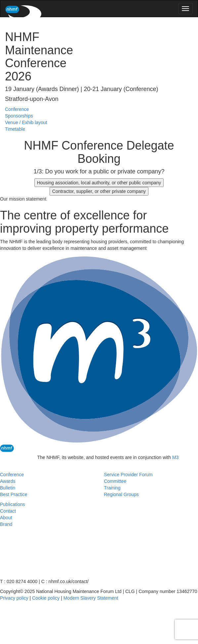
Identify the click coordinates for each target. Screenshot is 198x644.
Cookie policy (46, 598)
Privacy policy (14, 598)
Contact (8, 511)
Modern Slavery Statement (91, 598)
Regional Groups (121, 494)
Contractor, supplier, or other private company (99, 191)
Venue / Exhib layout (26, 122)
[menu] (185, 9)
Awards (8, 481)
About (6, 518)
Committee (115, 481)
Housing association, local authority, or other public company (99, 183)
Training (112, 488)
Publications (13, 504)
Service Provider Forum (128, 475)
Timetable (15, 129)
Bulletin (8, 488)
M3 (175, 457)
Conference (17, 109)
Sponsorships (19, 116)
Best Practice (14, 494)
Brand (6, 524)
